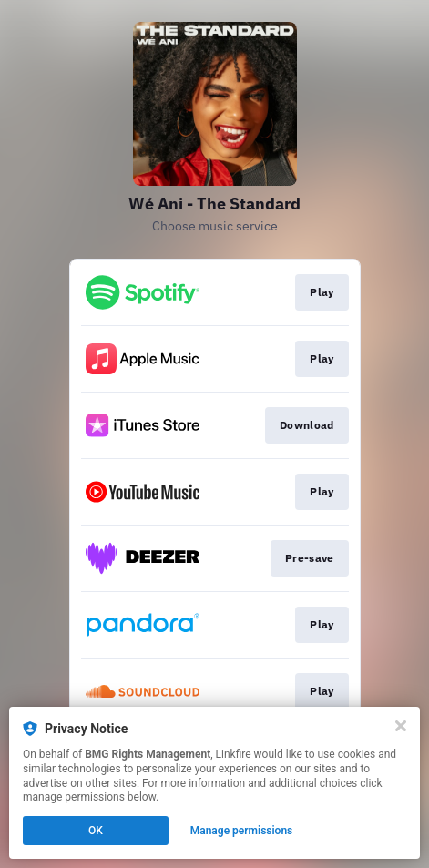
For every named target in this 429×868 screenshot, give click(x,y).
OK (96, 831)
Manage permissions (242, 831)
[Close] (401, 726)
